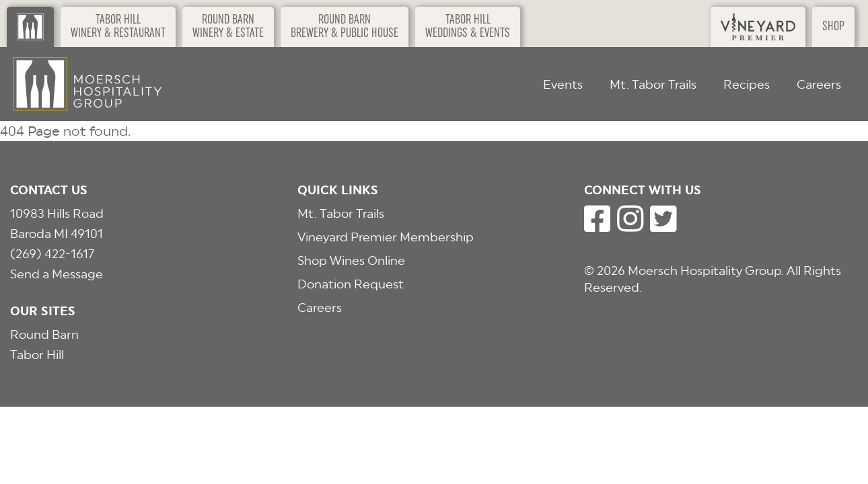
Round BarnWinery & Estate (228, 27)
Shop (833, 27)
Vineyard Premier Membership (386, 237)
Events (563, 84)
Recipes (747, 84)
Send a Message (57, 274)
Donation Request (351, 284)
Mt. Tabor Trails (653, 84)
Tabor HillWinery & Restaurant (118, 27)
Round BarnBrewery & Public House (345, 27)
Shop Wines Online (351, 260)
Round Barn (44, 334)
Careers (819, 84)
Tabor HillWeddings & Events (468, 27)
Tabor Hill (37, 355)
